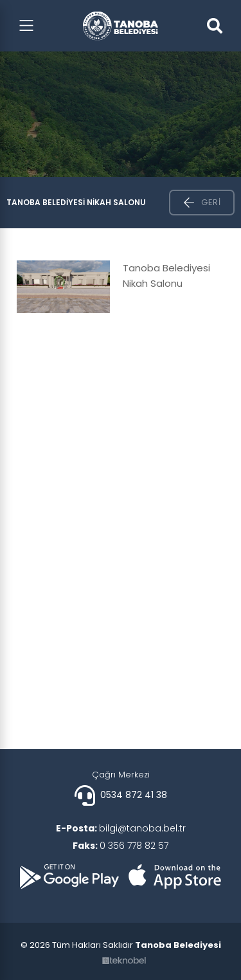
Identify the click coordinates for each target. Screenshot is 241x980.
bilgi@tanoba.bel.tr (121, 828)
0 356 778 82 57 (121, 846)
